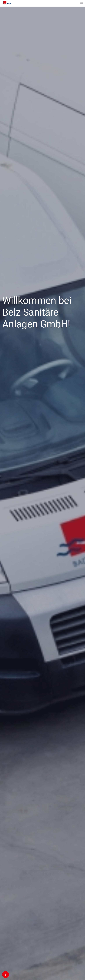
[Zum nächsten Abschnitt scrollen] (6, 975)
